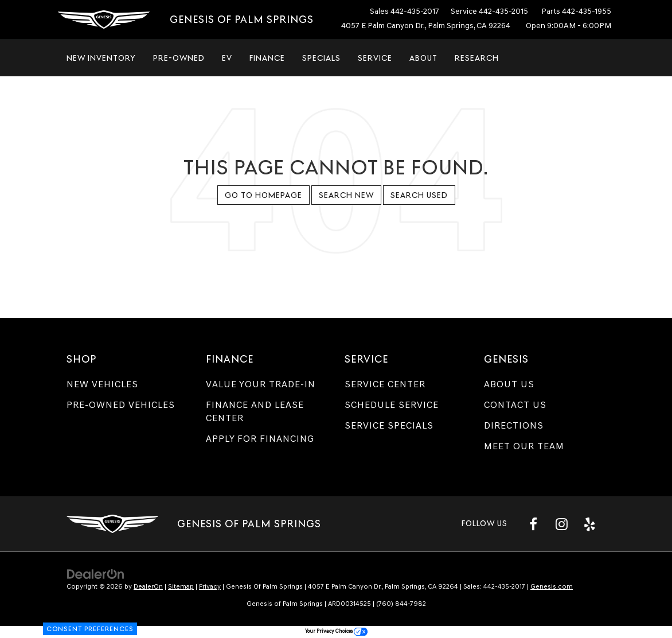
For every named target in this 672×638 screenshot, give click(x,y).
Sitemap (181, 586)
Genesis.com (552, 586)
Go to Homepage (263, 195)
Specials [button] (321, 58)
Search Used (419, 195)
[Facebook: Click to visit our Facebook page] (533, 524)
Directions (514, 425)
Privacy (210, 586)
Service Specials (389, 425)
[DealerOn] (96, 573)
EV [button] (227, 58)
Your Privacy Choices (336, 631)
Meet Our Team (524, 446)
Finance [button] (267, 58)
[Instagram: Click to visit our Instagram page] (561, 524)
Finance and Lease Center (255, 411)
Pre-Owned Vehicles (121, 405)
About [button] (423, 58)
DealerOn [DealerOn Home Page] (148, 586)
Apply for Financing (260, 439)
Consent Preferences (90, 629)
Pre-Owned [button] (179, 58)
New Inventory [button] (101, 58)
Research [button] (477, 58)
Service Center (385, 384)
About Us (509, 384)
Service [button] (375, 58)
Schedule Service (392, 405)
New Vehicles (102, 384)
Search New (346, 195)
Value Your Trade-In (261, 384)
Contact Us (515, 405)
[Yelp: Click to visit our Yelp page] (589, 524)
